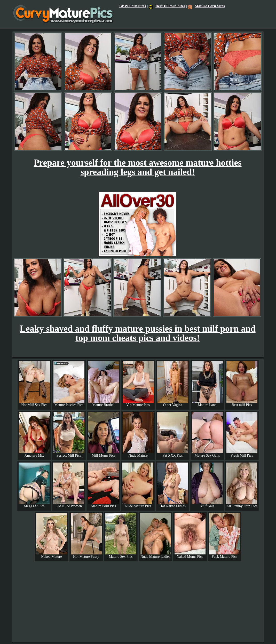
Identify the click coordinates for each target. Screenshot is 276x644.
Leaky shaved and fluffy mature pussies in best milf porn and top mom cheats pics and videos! (137, 333)
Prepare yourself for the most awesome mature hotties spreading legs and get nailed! (137, 167)
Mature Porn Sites (206, 6)
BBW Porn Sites (133, 6)
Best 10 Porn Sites (167, 6)
